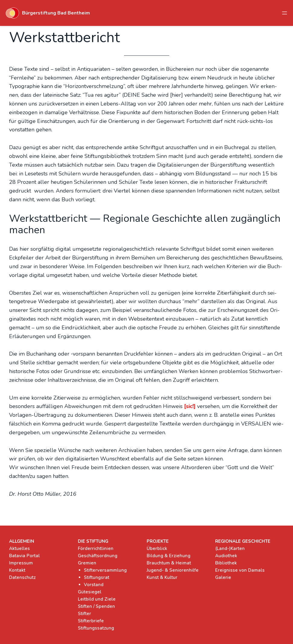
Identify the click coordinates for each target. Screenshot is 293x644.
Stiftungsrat (97, 577)
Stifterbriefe (91, 621)
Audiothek (226, 556)
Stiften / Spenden (96, 606)
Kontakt (17, 570)
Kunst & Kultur (162, 577)
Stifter (84, 614)
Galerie (223, 577)
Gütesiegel (90, 592)
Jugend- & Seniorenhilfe (173, 570)
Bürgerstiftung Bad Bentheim (56, 13)
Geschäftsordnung (98, 556)
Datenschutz (22, 577)
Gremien (87, 563)
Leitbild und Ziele (97, 599)
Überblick (157, 548)
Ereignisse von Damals (240, 570)
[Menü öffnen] (285, 13)
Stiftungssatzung (96, 628)
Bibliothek (226, 563)
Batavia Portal (24, 556)
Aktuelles (19, 548)
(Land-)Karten (230, 548)
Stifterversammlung (105, 570)
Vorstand (94, 585)
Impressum (21, 563)
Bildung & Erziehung (169, 556)
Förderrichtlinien (96, 548)
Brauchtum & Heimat (169, 563)
